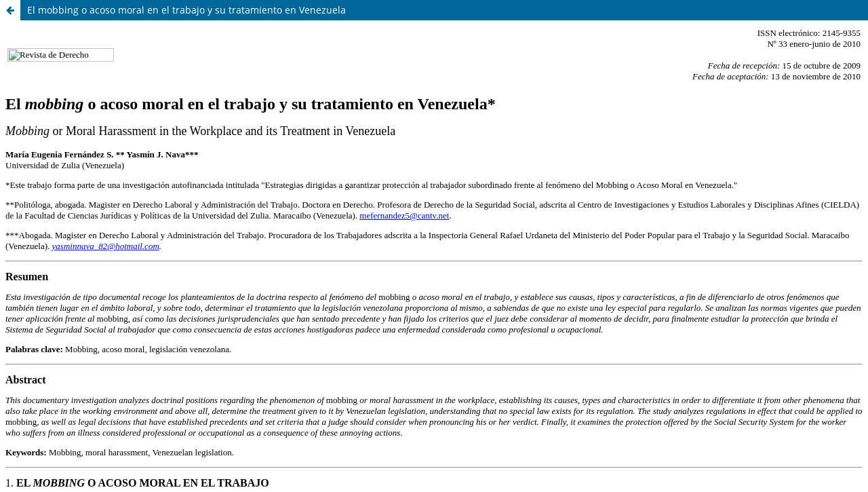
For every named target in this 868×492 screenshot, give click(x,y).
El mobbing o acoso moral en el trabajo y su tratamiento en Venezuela (186, 10)
